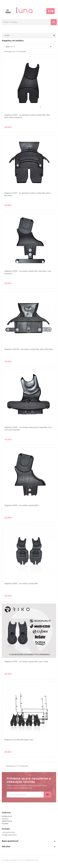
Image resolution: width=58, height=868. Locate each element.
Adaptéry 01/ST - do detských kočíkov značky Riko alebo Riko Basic (28, 194)
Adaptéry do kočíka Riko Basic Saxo (19, 740)
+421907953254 (8, 832)
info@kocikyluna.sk (9, 835)
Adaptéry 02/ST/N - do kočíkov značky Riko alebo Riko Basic (29, 349)
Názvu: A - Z (29, 47)
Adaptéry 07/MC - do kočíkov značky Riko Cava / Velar (26, 662)
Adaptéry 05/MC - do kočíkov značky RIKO (22, 505)
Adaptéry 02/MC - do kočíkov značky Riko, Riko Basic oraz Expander (28, 272)
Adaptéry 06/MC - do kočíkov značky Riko (21, 583)
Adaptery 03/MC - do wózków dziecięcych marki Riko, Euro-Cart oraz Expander (29, 429)
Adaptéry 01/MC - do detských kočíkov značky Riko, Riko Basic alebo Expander (27, 116)
